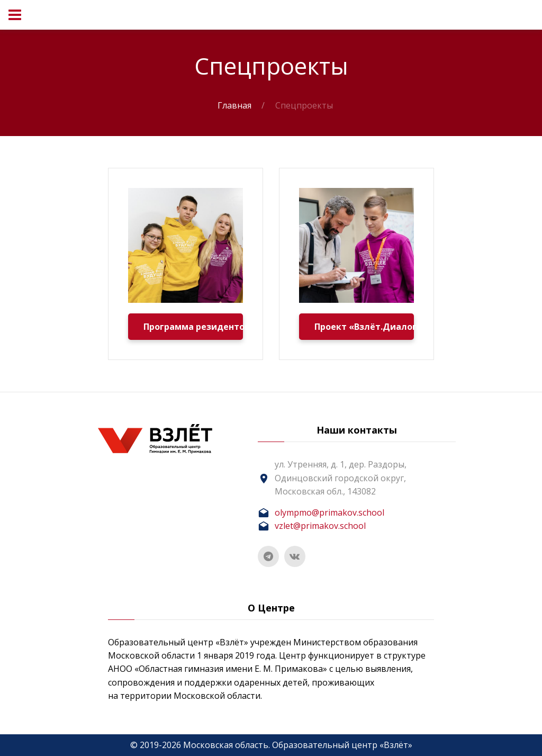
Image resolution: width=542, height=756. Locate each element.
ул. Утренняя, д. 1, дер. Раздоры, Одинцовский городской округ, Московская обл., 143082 (341, 478)
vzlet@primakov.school (320, 526)
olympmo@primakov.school (329, 512)
